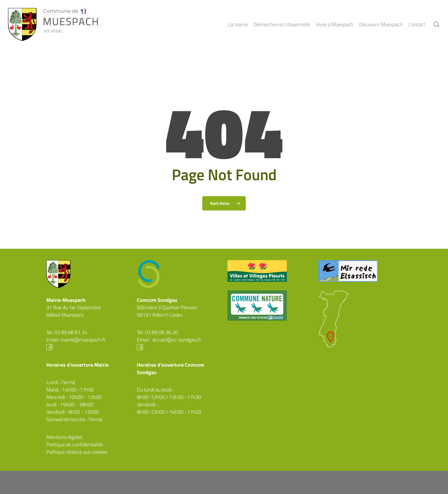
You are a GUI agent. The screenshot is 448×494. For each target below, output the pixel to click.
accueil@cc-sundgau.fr (177, 340)
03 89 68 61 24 (71, 332)
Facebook (88, 347)
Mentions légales (64, 437)
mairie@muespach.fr (83, 340)
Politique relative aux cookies (77, 452)
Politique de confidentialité (75, 444)
